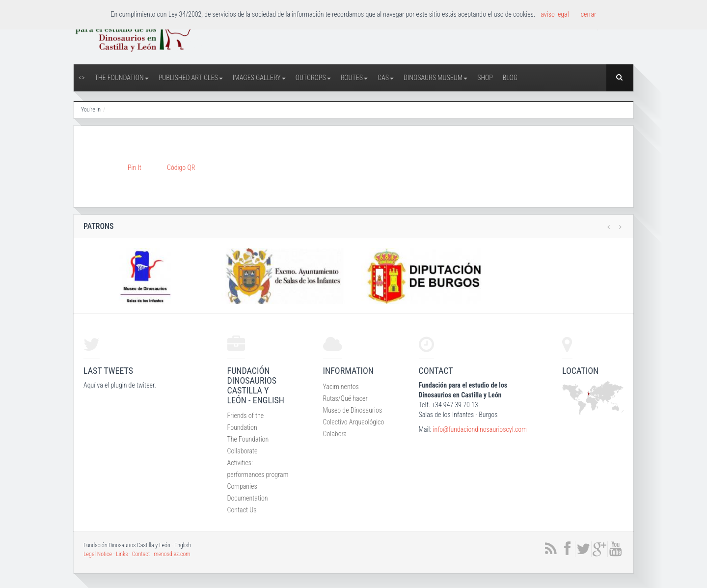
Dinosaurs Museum (435, 78)
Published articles (191, 78)
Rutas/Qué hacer (345, 398)
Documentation (248, 498)
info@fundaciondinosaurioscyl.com (479, 429)
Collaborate (243, 451)
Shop (485, 78)
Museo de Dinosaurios (353, 410)
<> (82, 78)
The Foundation (122, 78)
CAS (386, 78)
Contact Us (242, 510)
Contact (141, 554)
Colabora (335, 434)
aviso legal (555, 14)
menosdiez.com (172, 554)
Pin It (135, 168)
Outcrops (313, 78)
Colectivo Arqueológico (354, 422)
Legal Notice (98, 554)
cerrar (589, 14)
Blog (510, 78)
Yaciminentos (341, 387)
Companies (242, 486)
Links (122, 554)
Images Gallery (259, 78)
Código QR (181, 168)
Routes (354, 78)
